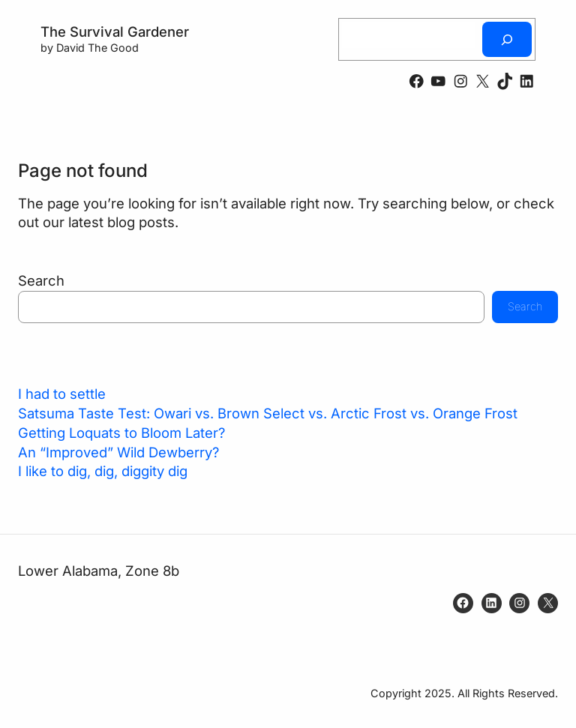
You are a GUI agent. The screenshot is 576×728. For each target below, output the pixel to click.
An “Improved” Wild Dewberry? (118, 452)
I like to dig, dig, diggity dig (103, 471)
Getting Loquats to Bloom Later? (121, 433)
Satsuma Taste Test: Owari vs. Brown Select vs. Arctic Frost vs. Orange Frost (268, 413)
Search (41, 280)
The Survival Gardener (115, 31)
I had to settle (62, 394)
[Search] (507, 39)
